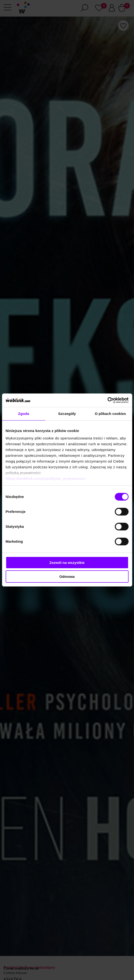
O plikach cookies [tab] (110, 414)
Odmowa (67, 577)
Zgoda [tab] (24, 414)
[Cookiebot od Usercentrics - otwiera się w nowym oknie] (107, 400)
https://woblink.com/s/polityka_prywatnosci (46, 479)
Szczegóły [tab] (67, 414)
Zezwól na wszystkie (67, 563)
